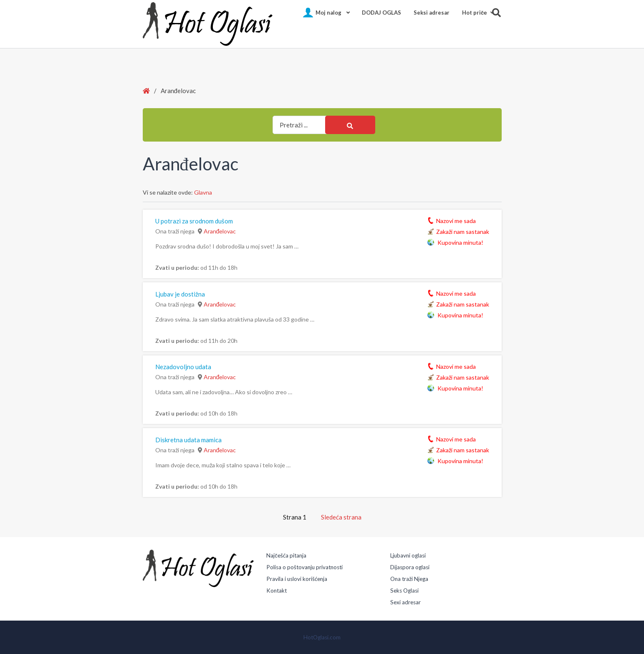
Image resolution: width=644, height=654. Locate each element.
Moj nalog (328, 13)
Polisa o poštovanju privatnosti (304, 567)
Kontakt (277, 591)
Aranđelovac (220, 231)
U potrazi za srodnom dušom (194, 221)
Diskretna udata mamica (188, 440)
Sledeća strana (341, 517)
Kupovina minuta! (460, 242)
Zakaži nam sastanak (463, 231)
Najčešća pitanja (286, 555)
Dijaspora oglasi (410, 567)
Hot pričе (474, 13)
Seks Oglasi (404, 591)
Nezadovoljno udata (183, 367)
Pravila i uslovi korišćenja (297, 579)
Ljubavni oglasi (408, 555)
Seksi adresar (432, 13)
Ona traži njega (175, 231)
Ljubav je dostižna (180, 294)
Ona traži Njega (409, 579)
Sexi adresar (405, 602)
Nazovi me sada (456, 220)
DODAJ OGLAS (381, 13)
